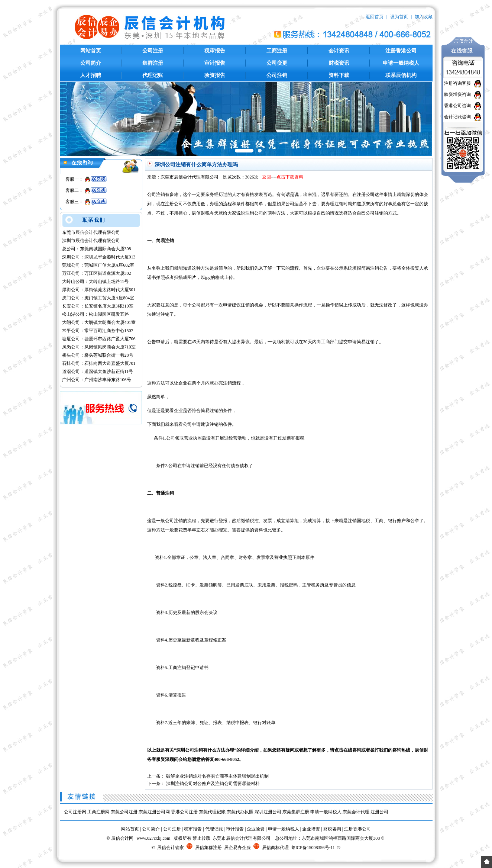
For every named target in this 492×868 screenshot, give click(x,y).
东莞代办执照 (240, 812)
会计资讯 (339, 51)
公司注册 (153, 51)
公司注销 (277, 75)
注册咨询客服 (457, 83)
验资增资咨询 (457, 94)
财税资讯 (339, 63)
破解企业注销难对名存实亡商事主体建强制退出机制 (217, 776)
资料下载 (339, 75)
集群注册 (153, 63)
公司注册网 (75, 812)
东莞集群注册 (296, 812)
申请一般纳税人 (401, 63)
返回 (266, 177)
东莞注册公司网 (154, 812)
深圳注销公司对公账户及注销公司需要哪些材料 (213, 784)
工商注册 (277, 51)
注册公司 (379, 812)
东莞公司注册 (124, 812)
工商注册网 (98, 812)
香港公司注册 (184, 812)
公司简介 (91, 63)
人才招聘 (91, 75)
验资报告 (215, 75)
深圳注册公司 (268, 812)
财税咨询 (332, 829)
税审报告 (215, 51)
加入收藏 (424, 17)
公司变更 (277, 63)
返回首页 (375, 17)
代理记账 (153, 75)
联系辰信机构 (401, 75)
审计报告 (215, 63)
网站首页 (91, 51)
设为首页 (399, 17)
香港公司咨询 (457, 106)
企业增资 (311, 829)
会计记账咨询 (457, 117)
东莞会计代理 (356, 812)
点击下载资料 (290, 177)
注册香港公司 (401, 51)
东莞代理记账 (212, 812)
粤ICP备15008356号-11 (313, 848)
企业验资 (256, 829)
